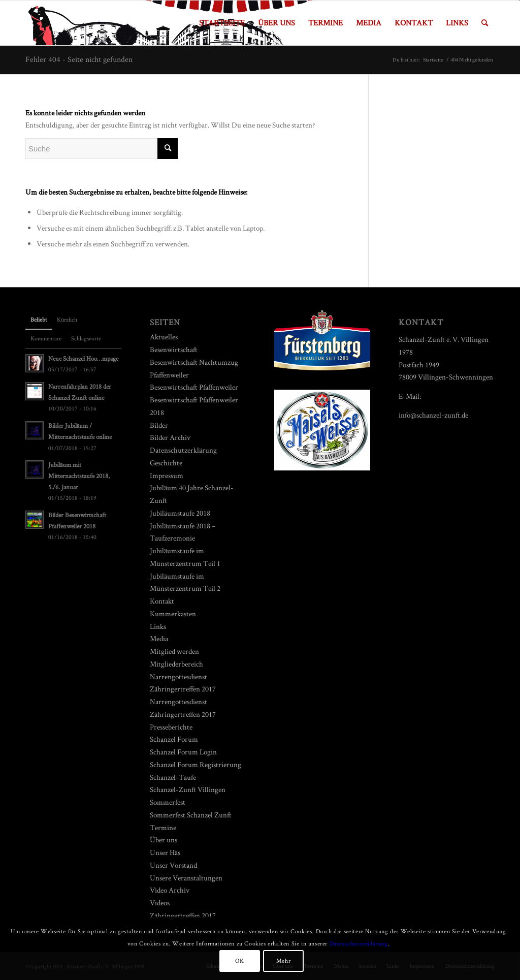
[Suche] (485, 23)
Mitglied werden (174, 651)
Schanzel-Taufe (173, 777)
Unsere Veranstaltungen (186, 878)
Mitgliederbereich (176, 664)
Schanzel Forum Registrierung (196, 764)
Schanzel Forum (174, 739)
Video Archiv (170, 890)
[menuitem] (222, 23)
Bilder (159, 425)
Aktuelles (164, 337)
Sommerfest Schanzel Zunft (191, 815)
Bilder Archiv (170, 437)
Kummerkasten (173, 613)
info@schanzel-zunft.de (433, 415)
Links (158, 626)
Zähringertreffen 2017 (183, 915)
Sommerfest (168, 802)
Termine (163, 827)
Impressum (167, 475)
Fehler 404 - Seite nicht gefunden (79, 59)
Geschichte (166, 463)
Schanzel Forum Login (183, 752)
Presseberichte (171, 727)
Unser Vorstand (173, 865)
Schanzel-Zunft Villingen (188, 789)
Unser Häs (165, 852)
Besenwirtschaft (174, 349)
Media (159, 638)
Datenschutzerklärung (183, 450)
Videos (160, 903)
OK (240, 960)
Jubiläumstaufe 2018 (180, 513)
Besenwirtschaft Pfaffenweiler (194, 387)
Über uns (164, 840)
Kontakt (162, 601)
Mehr (283, 960)
